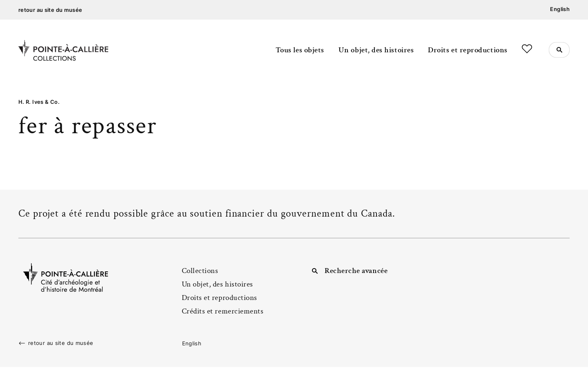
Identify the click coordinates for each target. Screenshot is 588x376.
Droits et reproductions (468, 50)
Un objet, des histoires (376, 50)
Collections (200, 271)
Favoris (527, 49)
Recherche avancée (356, 271)
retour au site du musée (50, 10)
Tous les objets (300, 50)
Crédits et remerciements (223, 311)
